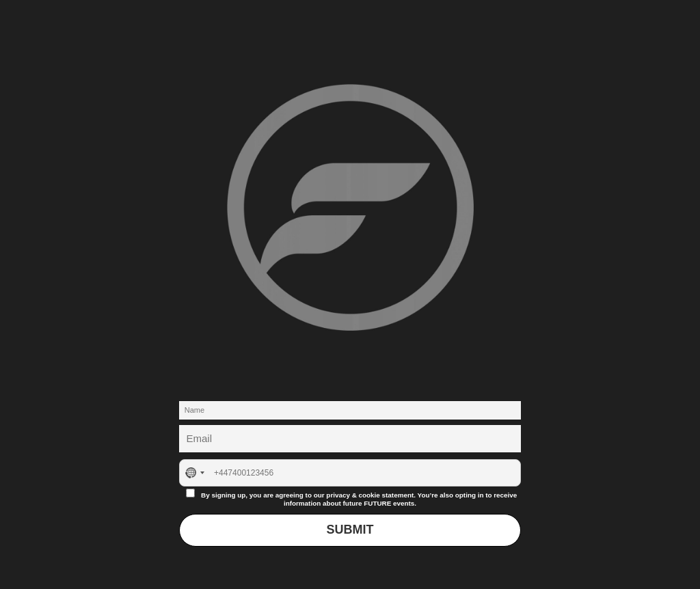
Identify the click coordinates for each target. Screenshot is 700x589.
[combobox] (194, 473)
